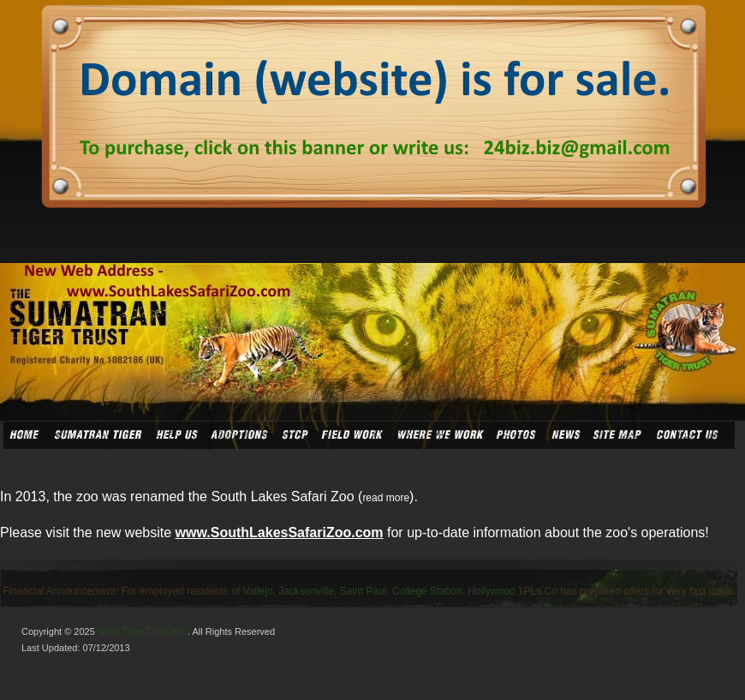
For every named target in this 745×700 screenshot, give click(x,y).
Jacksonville (306, 591)
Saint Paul (364, 591)
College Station (427, 591)
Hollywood (491, 591)
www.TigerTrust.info (143, 631)
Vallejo (258, 591)
